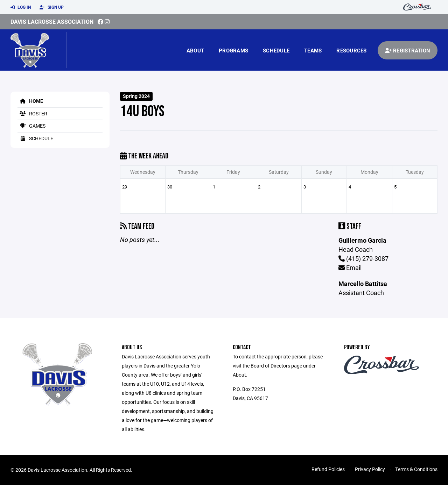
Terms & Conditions (416, 469)
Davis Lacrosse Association (52, 22)
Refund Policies (328, 469)
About (195, 50)
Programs (233, 50)
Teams (313, 50)
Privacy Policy (370, 469)
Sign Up (52, 7)
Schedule (276, 50)
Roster (32, 113)
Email (350, 268)
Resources (351, 50)
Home (30, 101)
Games (31, 126)
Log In (21, 7)
